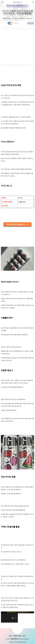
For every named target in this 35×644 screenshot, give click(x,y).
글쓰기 (11, 636)
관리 (20, 636)
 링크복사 (31, 23)
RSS (24, 636)
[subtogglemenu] (2, 2)
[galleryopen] (17, 259)
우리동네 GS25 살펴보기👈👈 (17, 225)
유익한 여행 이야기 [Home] (17, 2)
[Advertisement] (17, 47)
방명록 (16, 636)
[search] (33, 2)
